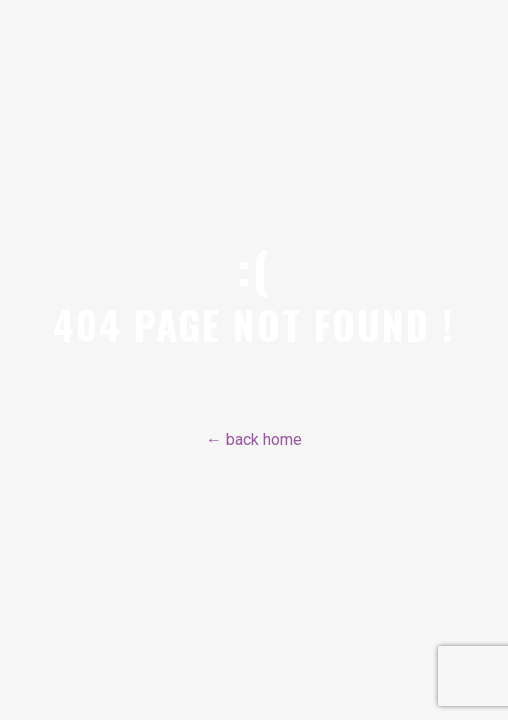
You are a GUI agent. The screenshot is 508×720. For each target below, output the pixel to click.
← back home (254, 439)
